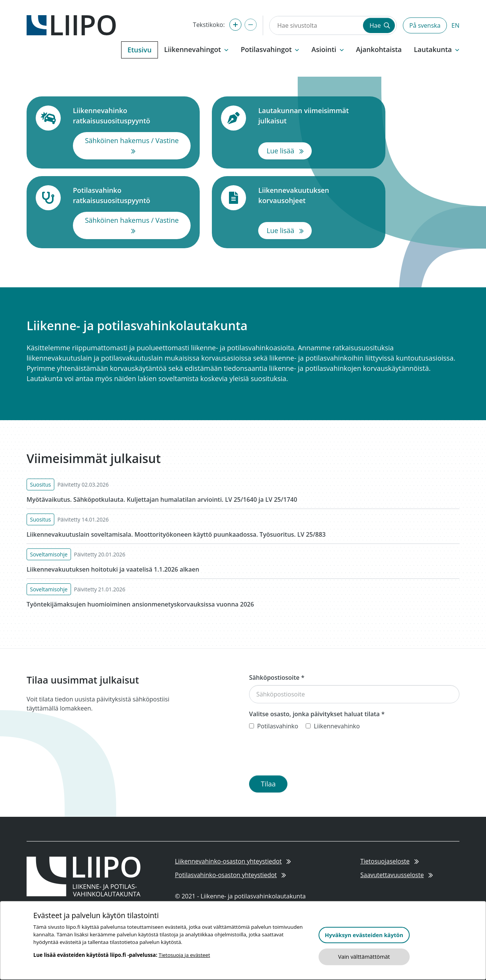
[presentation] (307, 755)
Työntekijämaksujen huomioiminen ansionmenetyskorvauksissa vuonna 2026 (140, 604)
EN (455, 25)
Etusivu (140, 50)
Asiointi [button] (327, 49)
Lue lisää (289, 150)
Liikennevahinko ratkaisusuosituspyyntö (132, 116)
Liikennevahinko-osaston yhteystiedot (233, 861)
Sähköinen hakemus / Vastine (138, 145)
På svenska (425, 25)
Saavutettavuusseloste (397, 875)
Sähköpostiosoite (277, 677)
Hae (380, 25)
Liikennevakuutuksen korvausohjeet (317, 195)
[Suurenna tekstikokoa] (235, 25)
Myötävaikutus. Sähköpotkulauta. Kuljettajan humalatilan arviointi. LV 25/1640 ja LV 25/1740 (162, 499)
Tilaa (268, 784)
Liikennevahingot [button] (196, 49)
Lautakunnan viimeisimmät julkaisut (317, 116)
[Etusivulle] (71, 25)
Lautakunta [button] (437, 49)
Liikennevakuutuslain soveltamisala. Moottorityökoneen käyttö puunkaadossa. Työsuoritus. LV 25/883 (176, 534)
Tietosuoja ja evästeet (184, 955)
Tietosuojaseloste (390, 861)
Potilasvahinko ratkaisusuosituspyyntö (132, 195)
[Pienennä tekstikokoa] (251, 25)
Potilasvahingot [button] (270, 49)
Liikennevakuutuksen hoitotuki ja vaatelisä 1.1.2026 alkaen (113, 569)
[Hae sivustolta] (316, 25)
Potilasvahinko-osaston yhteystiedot (231, 875)
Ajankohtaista (379, 49)
